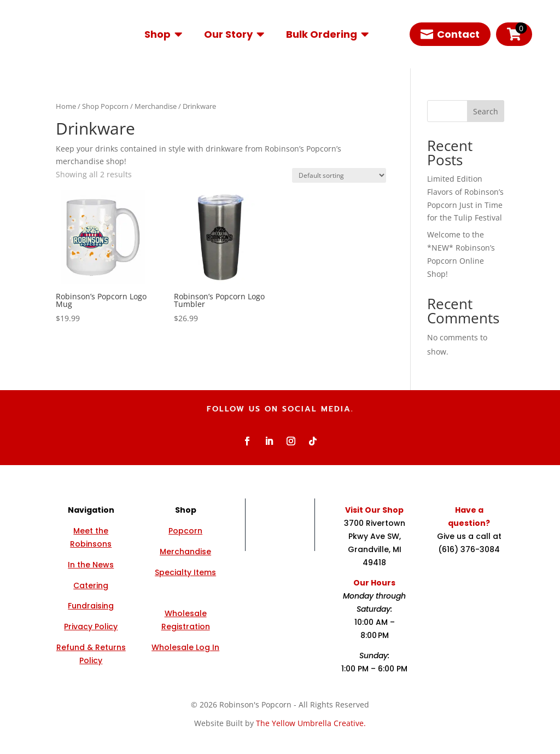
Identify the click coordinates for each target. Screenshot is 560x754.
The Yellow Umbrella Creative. (311, 723)
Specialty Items (185, 572)
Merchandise (156, 106)
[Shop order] (339, 175)
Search (486, 111)
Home (66, 106)
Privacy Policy (91, 627)
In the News (91, 565)
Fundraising (91, 606)
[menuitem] (163, 34)
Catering (91, 585)
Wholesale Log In (185, 647)
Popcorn (185, 531)
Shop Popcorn (105, 106)
